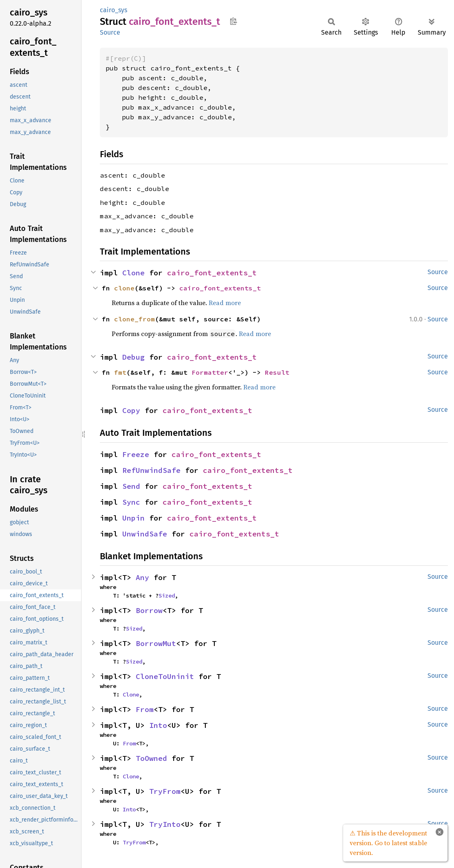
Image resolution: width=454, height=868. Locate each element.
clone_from (134, 319)
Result (277, 372)
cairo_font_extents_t (212, 273)
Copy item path (233, 21)
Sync (131, 502)
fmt (120, 372)
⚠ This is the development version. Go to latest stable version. (388, 843)
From (145, 709)
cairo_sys (113, 10)
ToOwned (151, 758)
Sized (167, 596)
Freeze (136, 454)
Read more (225, 303)
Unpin (133, 518)
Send (131, 486)
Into (158, 725)
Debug (133, 357)
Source (110, 32)
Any (142, 577)
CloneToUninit (165, 676)
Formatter (210, 372)
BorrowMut (156, 643)
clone (124, 288)
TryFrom (165, 791)
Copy (131, 410)
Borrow (149, 610)
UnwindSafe (145, 534)
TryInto (165, 824)
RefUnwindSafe (151, 470)
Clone (133, 273)
